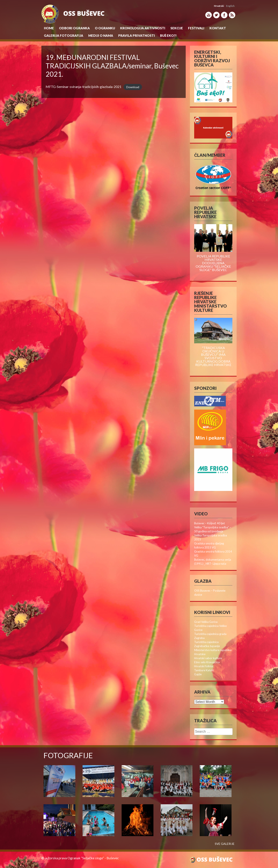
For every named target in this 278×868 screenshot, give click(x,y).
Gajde (198, 674)
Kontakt (218, 28)
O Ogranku (105, 28)
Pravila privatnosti (137, 35)
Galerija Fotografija (64, 35)
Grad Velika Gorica (206, 622)
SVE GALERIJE (225, 844)
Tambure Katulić (204, 670)
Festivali (196, 28)
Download (133, 87)
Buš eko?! (168, 35)
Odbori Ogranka (74, 28)
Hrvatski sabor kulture (208, 658)
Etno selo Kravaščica (207, 662)
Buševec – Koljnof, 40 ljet (209, 523)
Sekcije (177, 28)
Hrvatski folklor (204, 666)
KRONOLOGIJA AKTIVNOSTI (143, 28)
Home (49, 28)
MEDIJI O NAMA (101, 35)
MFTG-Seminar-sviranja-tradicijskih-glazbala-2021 (84, 87)
